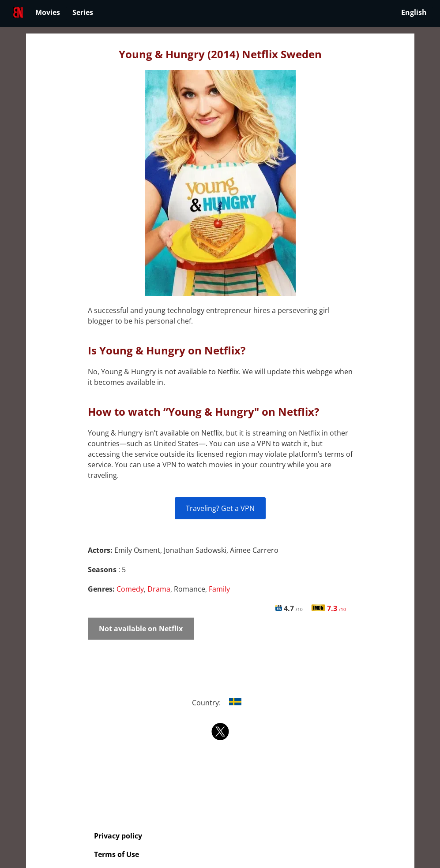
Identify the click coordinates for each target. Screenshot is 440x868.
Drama (159, 589)
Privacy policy (118, 836)
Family (219, 589)
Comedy (130, 589)
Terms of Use (117, 854)
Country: (220, 703)
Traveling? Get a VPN (220, 508)
